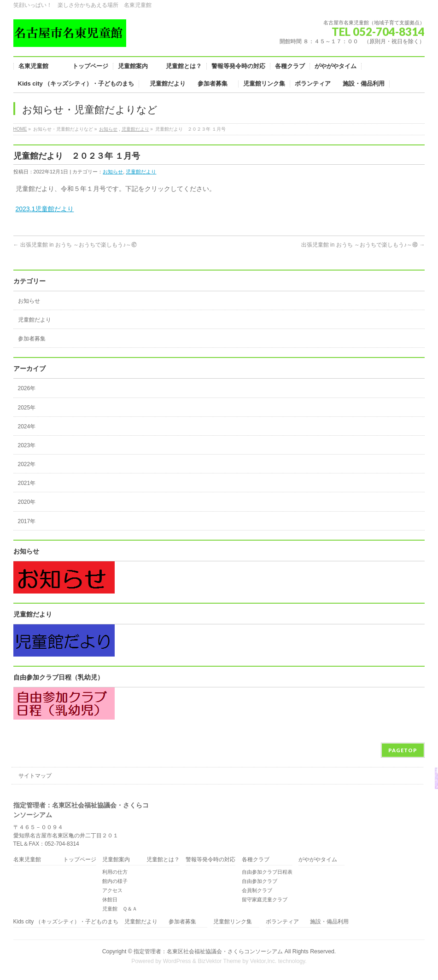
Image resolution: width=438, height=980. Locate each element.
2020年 (27, 502)
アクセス (112, 890)
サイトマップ (35, 776)
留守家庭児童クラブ (265, 899)
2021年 (27, 483)
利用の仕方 (115, 872)
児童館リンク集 (233, 922)
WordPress (177, 961)
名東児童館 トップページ (55, 860)
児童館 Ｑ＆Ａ (120, 909)
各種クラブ (256, 860)
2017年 (27, 521)
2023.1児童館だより (45, 209)
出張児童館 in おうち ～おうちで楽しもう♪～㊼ (75, 245)
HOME (20, 129)
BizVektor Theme (219, 961)
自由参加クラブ (260, 881)
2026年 (27, 388)
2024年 (27, 427)
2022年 (27, 464)
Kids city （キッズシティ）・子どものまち (66, 922)
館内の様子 (115, 881)
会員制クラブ (257, 890)
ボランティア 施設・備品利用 (307, 922)
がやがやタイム (318, 860)
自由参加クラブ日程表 (267, 872)
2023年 (27, 445)
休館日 (110, 899)
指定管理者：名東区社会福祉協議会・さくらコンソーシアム (208, 951)
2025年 (27, 408)
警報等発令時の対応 (210, 860)
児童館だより (135, 129)
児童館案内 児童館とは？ (141, 860)
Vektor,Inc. (263, 961)
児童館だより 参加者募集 (166, 922)
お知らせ (108, 129)
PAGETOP (403, 750)
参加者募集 (32, 339)
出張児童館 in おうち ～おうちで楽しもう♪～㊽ (363, 245)
